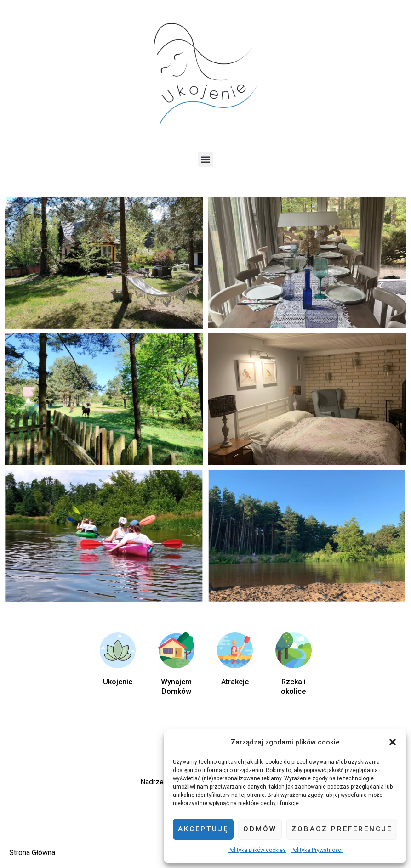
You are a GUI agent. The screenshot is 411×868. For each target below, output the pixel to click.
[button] (393, 742)
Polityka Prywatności (317, 850)
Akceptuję (203, 829)
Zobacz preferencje (342, 829)
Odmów (260, 829)
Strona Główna (32, 853)
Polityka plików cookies (257, 850)
